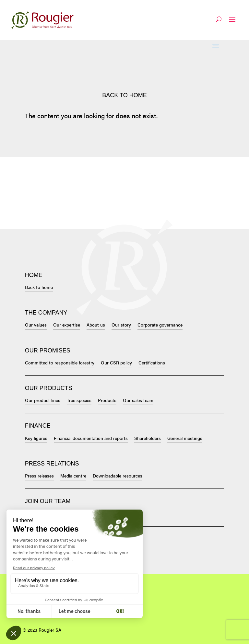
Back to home (124, 95)
